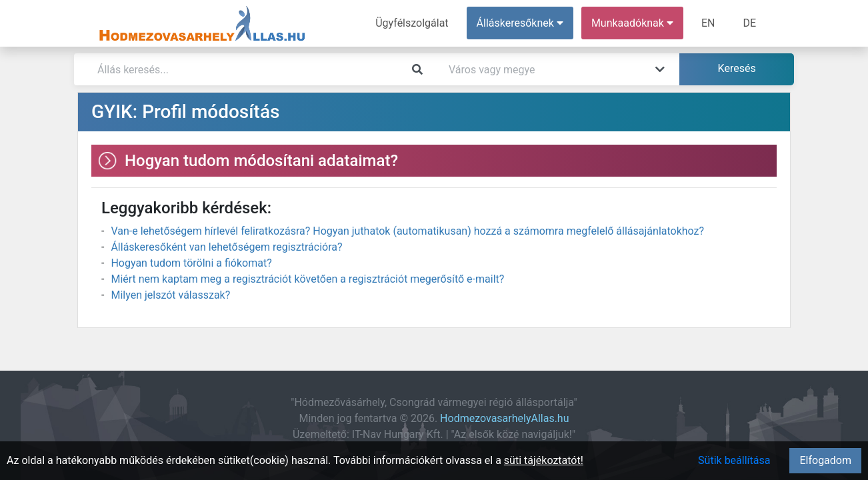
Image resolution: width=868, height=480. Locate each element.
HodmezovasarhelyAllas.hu (504, 418)
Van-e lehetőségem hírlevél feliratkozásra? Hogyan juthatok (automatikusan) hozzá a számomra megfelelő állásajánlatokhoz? (407, 231)
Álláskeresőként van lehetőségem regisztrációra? (226, 247)
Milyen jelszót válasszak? (170, 295)
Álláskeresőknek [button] (520, 23)
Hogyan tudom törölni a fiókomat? (191, 263)
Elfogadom (825, 460)
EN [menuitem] (708, 23)
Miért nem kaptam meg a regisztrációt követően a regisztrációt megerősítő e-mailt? (307, 279)
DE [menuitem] (749, 23)
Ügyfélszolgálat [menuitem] (412, 23)
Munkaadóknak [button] (632, 23)
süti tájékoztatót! (544, 460)
